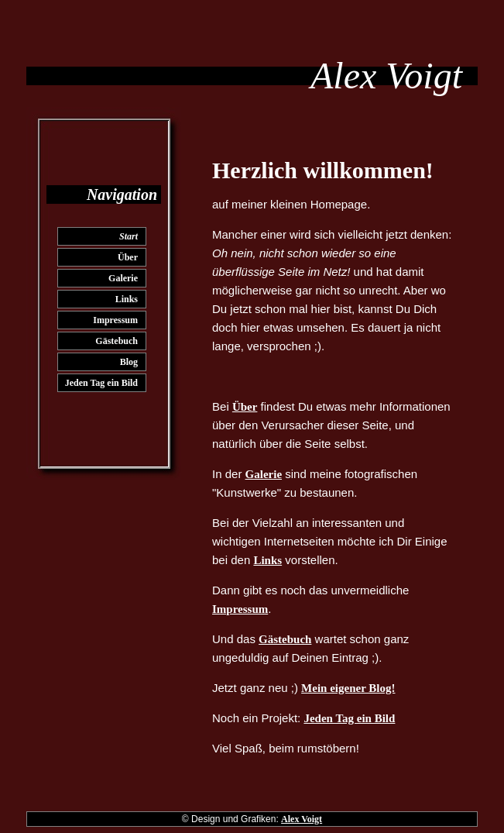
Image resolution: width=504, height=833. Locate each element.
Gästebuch (117, 341)
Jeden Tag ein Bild (101, 383)
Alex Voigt (302, 819)
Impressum (115, 320)
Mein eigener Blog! (348, 688)
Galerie (123, 278)
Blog (129, 362)
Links (127, 299)
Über (128, 257)
